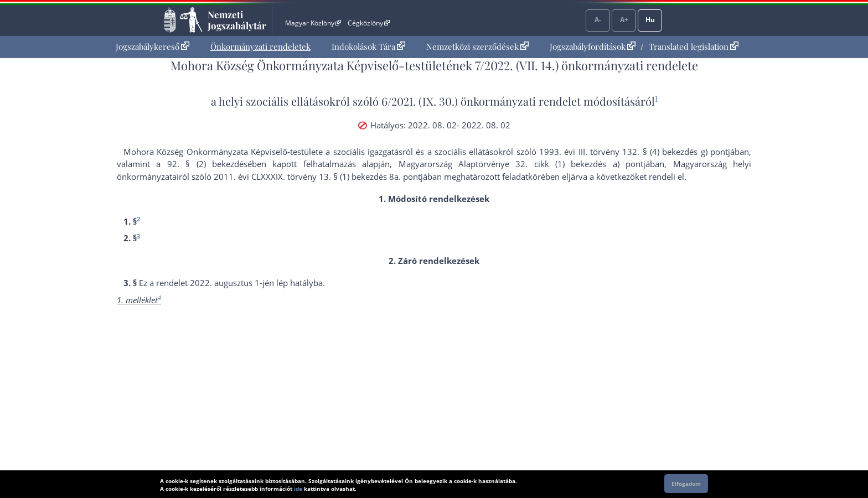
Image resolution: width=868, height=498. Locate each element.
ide (298, 489)
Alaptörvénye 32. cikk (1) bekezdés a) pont (551, 164)
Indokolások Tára (368, 46)
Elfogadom (686, 484)
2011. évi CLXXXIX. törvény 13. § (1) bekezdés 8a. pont (317, 177)
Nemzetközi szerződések (477, 46)
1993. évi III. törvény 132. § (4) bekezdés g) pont (634, 152)
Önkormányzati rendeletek (260, 46)
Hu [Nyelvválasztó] (650, 20)
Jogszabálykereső (153, 46)
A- (598, 20)
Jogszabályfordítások (593, 46)
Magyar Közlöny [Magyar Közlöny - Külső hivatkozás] (313, 23)
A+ (624, 20)
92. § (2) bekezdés (207, 164)
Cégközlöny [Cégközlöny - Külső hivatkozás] (369, 23)
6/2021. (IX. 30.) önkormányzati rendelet (481, 101)
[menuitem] (153, 47)
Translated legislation (694, 46)
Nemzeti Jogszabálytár (237, 20)
